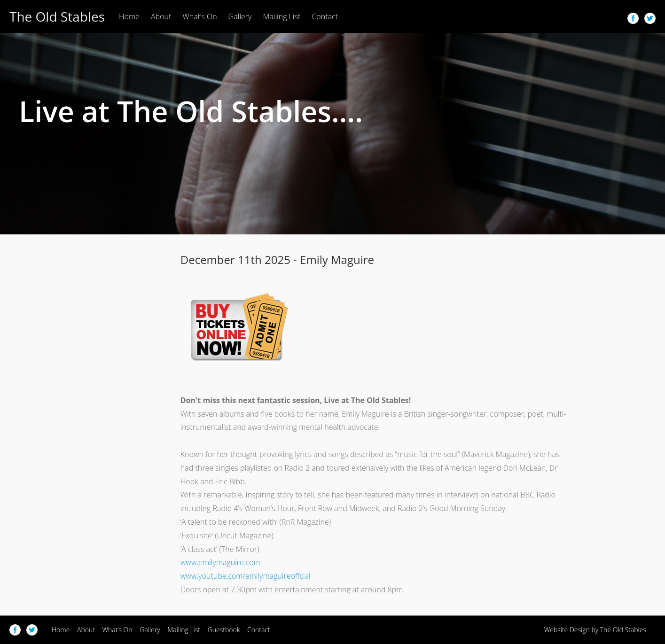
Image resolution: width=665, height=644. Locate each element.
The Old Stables (57, 16)
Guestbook (224, 630)
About (161, 16)
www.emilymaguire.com (220, 562)
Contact (325, 16)
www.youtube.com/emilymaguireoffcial (246, 576)
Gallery (240, 16)
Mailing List (282, 16)
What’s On (199, 16)
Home (129, 16)
